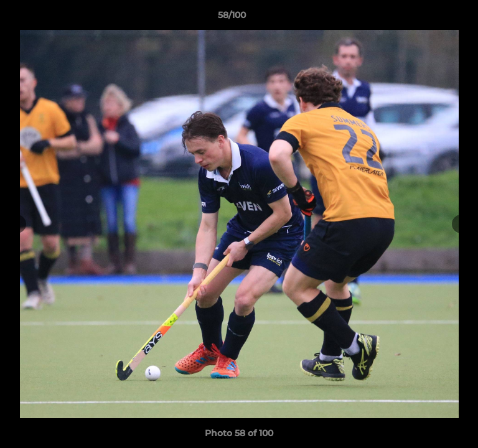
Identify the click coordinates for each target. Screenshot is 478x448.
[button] (433, 18)
